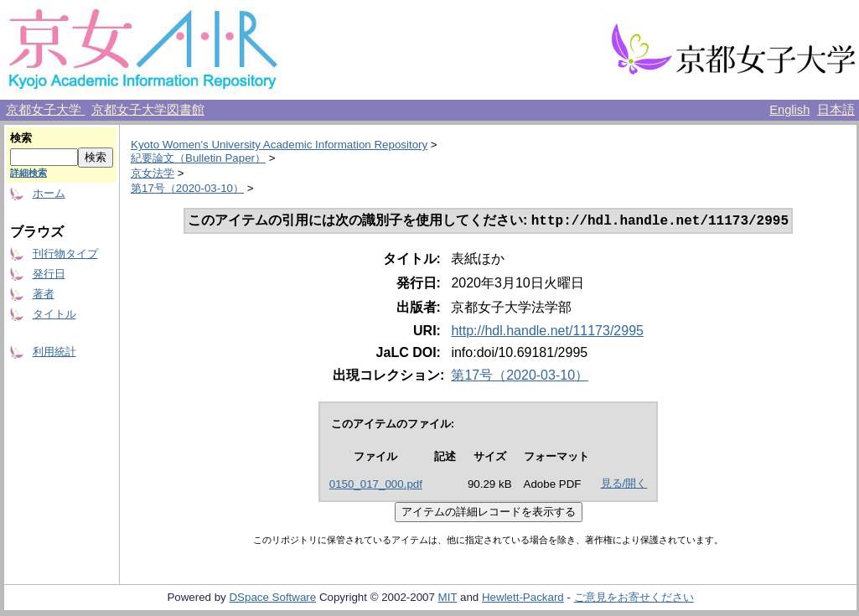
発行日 (49, 274)
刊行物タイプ (65, 254)
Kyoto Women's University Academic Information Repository (279, 145)
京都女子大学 (45, 110)
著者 (44, 294)
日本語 (836, 110)
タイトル (54, 314)
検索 (21, 138)
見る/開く (624, 485)
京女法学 (153, 173)
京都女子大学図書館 (148, 110)
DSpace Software (272, 599)
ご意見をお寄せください (634, 599)
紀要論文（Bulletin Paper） (198, 158)
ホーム (49, 193)
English (789, 110)
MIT (448, 599)
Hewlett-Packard (523, 599)
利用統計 (54, 352)
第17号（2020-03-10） (187, 188)
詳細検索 (28, 173)
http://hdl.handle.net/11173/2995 (547, 332)
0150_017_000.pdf (376, 486)
